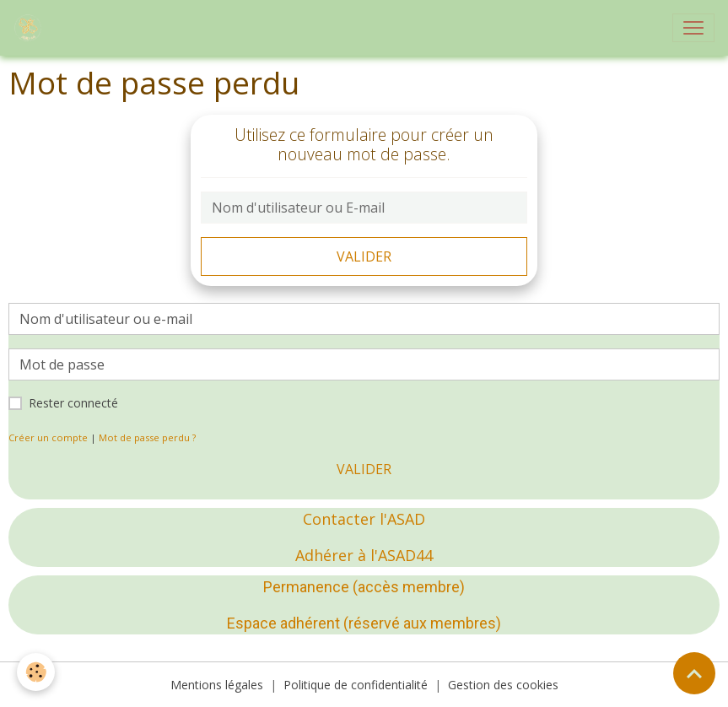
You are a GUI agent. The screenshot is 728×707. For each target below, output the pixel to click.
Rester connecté (73, 403)
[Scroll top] (694, 673)
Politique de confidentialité (356, 685)
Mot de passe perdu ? (147, 437)
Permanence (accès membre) (364, 587)
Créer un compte (48, 437)
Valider (364, 256)
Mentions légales (217, 685)
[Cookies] (36, 672)
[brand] (31, 28)
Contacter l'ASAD (364, 519)
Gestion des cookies (503, 685)
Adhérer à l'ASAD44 (364, 555)
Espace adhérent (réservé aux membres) (364, 623)
